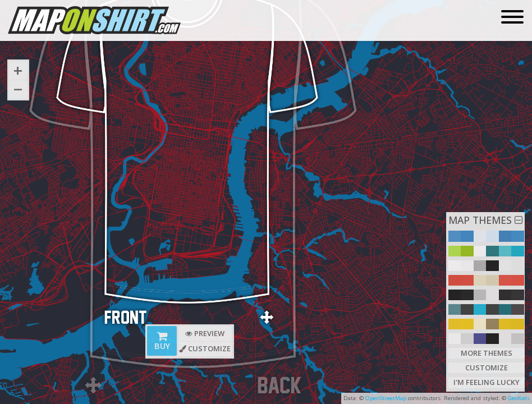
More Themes (487, 352)
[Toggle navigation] (512, 18)
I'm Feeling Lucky (486, 382)
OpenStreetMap (386, 398)
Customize (486, 367)
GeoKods (519, 398)
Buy (162, 343)
